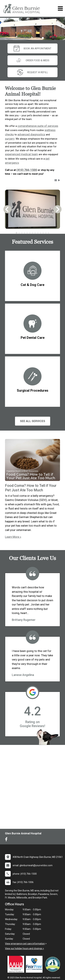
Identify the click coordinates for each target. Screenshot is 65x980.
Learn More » (13, 537)
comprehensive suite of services (38, 126)
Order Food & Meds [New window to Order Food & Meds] (32, 60)
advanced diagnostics (31, 134)
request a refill (33, 72)
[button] (56, 180)
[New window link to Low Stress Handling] (53, 964)
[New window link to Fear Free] (35, 964)
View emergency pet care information (25, 944)
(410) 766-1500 (27, 170)
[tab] (16, 233)
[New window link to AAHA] (17, 964)
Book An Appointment (32, 48)
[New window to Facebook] (7, 840)
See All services (33, 421)
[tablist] (33, 233)
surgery (10, 139)
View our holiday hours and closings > (24, 948)
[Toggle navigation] (60, 8)
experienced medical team (21, 154)
